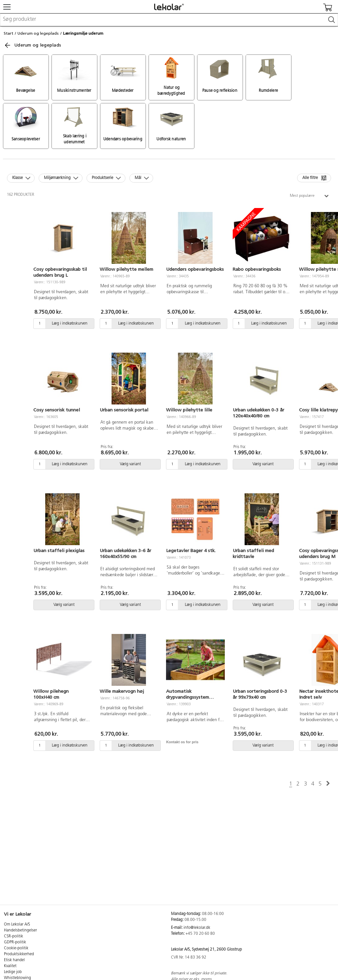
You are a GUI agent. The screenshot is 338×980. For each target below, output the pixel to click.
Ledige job (13, 972)
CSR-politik (14, 936)
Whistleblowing (17, 978)
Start (8, 33)
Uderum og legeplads (38, 33)
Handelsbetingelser (20, 930)
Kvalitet (10, 966)
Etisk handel (14, 960)
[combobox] (169, 20)
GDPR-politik (15, 942)
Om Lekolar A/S (17, 925)
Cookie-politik (16, 948)
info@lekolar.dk (197, 928)
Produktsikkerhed (19, 954)
